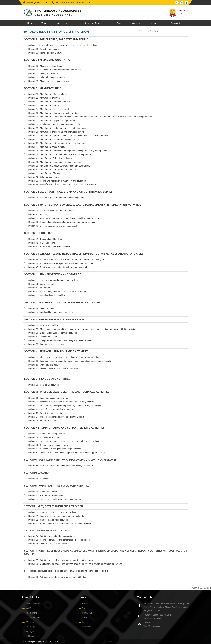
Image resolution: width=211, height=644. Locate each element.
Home (30, 23)
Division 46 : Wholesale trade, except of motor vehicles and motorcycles (61, 263)
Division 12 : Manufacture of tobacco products (49, 102)
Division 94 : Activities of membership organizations (52, 536)
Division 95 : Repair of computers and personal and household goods (60, 540)
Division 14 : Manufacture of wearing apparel (49, 109)
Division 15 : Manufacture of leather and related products (54, 113)
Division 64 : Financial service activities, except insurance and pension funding (64, 357)
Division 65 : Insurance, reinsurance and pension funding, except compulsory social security (70, 361)
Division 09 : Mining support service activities (49, 81)
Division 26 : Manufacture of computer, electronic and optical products (60, 154)
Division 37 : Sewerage (39, 215)
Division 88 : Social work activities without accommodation (55, 499)
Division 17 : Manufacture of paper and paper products (53, 121)
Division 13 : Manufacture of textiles (45, 105)
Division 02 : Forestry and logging (44, 49)
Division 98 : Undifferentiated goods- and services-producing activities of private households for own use (75, 564)
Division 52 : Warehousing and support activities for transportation (58, 292)
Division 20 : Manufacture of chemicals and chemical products (56, 132)
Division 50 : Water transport (41, 284)
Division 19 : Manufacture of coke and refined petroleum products (58, 128)
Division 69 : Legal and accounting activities (48, 398)
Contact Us (176, 23)
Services (62, 23)
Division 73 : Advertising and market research (49, 413)
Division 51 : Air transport (40, 288)
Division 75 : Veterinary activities (43, 421)
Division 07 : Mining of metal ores (43, 74)
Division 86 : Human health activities (45, 492)
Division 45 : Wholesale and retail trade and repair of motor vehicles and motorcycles (67, 260)
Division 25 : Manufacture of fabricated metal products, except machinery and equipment (68, 151)
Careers (136, 23)
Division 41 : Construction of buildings (45, 239)
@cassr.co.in (40, 3)
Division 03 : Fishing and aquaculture (45, 53)
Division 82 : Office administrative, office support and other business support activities (67, 453)
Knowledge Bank (93, 23)
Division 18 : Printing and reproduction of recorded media (54, 124)
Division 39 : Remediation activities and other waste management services (62, 222)
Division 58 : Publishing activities (43, 325)
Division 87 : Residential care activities (46, 495)
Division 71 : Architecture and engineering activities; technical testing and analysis (65, 406)
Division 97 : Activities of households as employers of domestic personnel (61, 560)
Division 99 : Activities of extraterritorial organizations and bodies (57, 577)
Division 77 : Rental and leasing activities (47, 434)
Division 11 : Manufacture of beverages (46, 98)
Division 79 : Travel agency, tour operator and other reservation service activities (64, 441)
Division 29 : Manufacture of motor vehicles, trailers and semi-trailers (59, 166)
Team (44, 23)
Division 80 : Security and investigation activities (50, 445)
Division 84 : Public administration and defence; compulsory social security (62, 466)
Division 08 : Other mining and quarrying (47, 77)
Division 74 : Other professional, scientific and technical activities (58, 417)
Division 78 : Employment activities (44, 437)
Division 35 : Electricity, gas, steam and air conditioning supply (56, 198)
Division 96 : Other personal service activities (49, 544)
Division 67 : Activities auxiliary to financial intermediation (54, 369)
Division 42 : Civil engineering (42, 243)
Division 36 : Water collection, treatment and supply (52, 211)
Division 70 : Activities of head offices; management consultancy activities (61, 402)
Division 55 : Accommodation (42, 309)
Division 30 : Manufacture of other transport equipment (53, 170)
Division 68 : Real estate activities (44, 385)
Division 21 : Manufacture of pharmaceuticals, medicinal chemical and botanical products (68, 136)
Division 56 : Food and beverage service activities (51, 312)
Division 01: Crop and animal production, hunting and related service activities (63, 45)
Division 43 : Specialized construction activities (49, 247)
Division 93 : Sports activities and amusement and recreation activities (60, 524)
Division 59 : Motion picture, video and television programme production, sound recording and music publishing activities (82, 329)
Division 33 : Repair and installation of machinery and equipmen (57, 181)
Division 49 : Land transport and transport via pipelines (53, 280)
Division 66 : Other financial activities (45, 365)
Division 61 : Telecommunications (43, 337)
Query (120, 23)
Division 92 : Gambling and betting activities (48, 520)
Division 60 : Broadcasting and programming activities (53, 333)
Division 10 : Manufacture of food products (47, 94)
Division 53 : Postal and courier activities (47, 295)
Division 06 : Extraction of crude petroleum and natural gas (55, 70)
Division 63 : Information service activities (47, 344)
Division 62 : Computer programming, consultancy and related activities (60, 340)
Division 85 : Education (39, 479)
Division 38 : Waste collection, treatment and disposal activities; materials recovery (66, 218)
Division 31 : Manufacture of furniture (45, 173)
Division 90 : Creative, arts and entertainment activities (53, 512)
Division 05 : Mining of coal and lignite (45, 66)
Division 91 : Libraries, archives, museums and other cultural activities (60, 516)
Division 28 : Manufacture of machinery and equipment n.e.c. (56, 162)
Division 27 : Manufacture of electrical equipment (50, 158)
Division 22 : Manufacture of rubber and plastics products (54, 139)
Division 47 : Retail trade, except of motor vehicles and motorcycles (59, 267)
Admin (155, 23)
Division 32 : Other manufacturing (44, 177)
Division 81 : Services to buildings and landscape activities (55, 449)
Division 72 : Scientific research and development (51, 409)
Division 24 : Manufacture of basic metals (47, 147)
